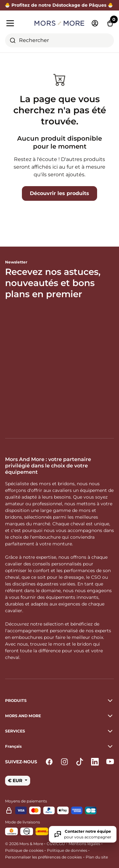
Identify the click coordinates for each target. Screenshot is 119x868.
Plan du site (97, 857)
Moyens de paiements (26, 801)
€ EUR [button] (16, 780)
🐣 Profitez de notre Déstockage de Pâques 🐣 (60, 5)
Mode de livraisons (23, 822)
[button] (60, 746)
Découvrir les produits (60, 193)
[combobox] (60, 40)
